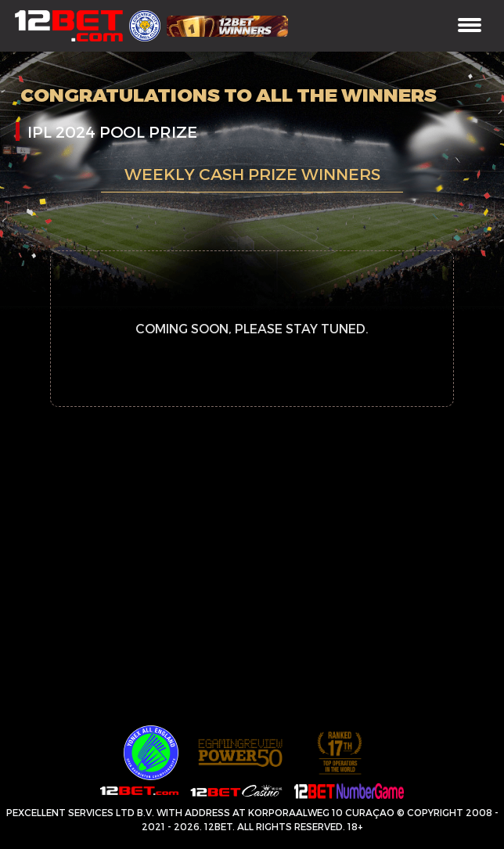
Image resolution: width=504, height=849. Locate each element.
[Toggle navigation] (470, 26)
